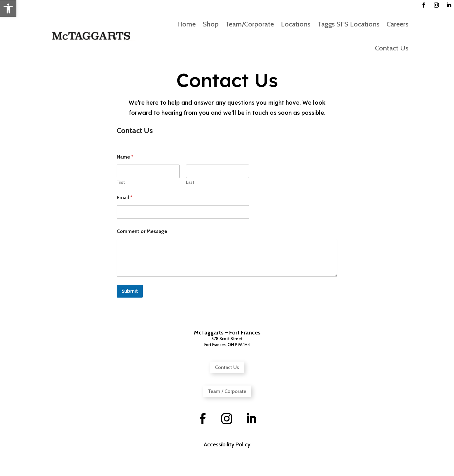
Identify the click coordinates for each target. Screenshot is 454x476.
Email (125, 197)
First (121, 182)
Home (186, 24)
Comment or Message (142, 231)
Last (190, 182)
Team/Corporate (250, 24)
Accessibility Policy (227, 444)
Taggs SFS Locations (349, 24)
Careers (398, 24)
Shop (211, 24)
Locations (296, 24)
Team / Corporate (227, 391)
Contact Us (392, 48)
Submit (130, 291)
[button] (8, 9)
